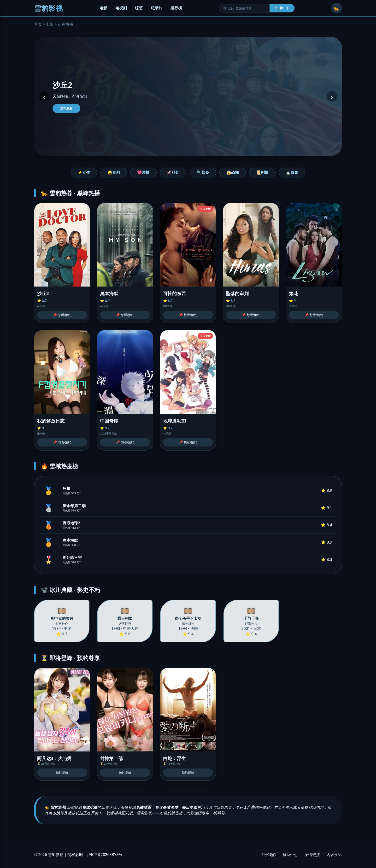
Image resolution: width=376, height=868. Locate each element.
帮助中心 (290, 855)
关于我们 (268, 855)
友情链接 (312, 855)
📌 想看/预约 (62, 315)
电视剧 (121, 8)
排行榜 (176, 8)
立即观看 (66, 108)
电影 (103, 8)
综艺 (139, 8)
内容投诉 (334, 855)
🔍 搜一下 (282, 8)
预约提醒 (62, 772)
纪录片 (157, 8)
